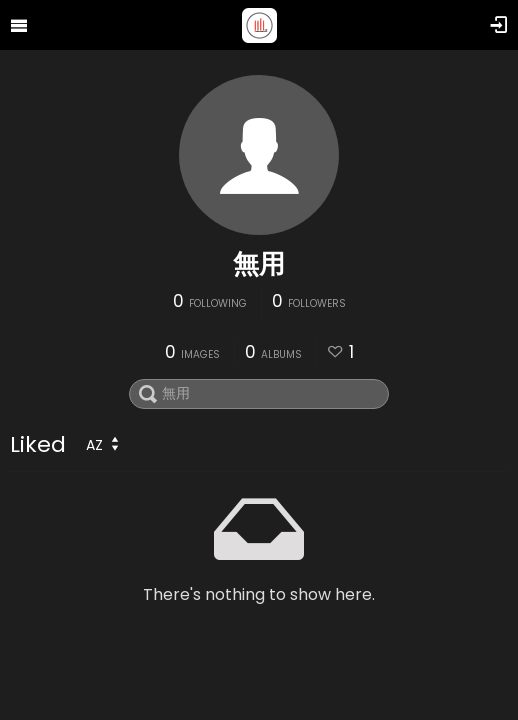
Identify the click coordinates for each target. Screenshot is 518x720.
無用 (259, 264)
